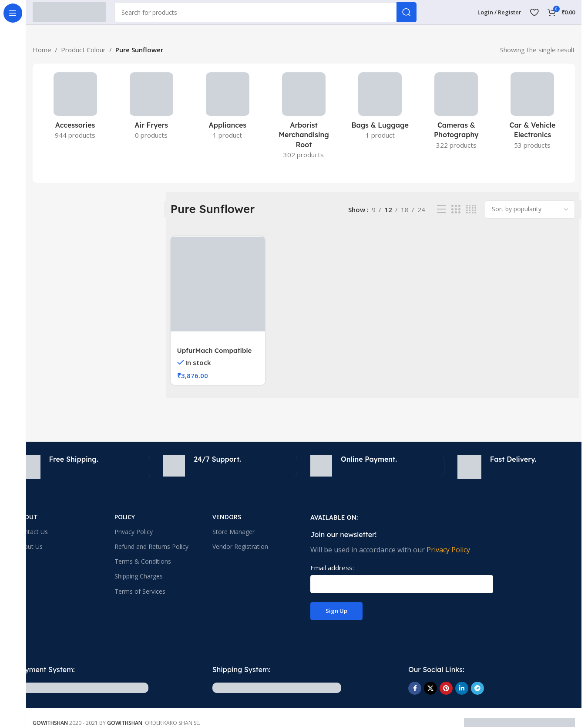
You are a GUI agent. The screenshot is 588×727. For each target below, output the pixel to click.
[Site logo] (69, 11)
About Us (30, 546)
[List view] (441, 209)
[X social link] (430, 688)
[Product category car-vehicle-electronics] (533, 113)
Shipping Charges (139, 576)
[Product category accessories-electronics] (75, 108)
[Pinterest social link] (446, 688)
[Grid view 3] (456, 209)
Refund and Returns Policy (151, 546)
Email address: (332, 568)
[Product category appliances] (227, 108)
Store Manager (234, 532)
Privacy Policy (134, 532)
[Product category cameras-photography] (456, 113)
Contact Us (32, 532)
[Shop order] (530, 210)
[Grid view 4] (471, 209)
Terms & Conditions (143, 561)
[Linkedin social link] (462, 688)
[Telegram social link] (477, 688)
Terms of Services (140, 591)
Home (42, 50)
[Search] (265, 12)
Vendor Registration (240, 546)
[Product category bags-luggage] (380, 108)
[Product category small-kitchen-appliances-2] (151, 108)
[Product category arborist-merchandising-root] (304, 118)
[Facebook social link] (415, 688)
